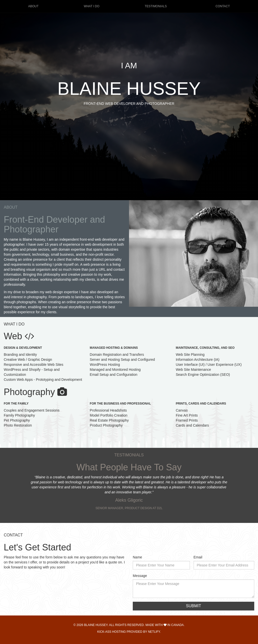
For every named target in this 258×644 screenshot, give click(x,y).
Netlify (154, 632)
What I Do (92, 6)
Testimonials (156, 6)
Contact (223, 6)
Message (140, 576)
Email (198, 557)
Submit (193, 606)
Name (137, 557)
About (33, 6)
